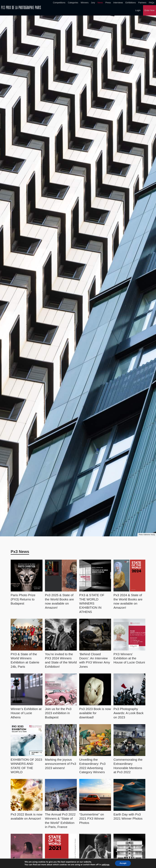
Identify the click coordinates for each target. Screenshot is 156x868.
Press (108, 3)
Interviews (118, 3)
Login (138, 10)
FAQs (152, 3)
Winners (85, 3)
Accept (125, 863)
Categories (73, 3)
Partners (142, 3)
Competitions (59, 3)
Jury (93, 3)
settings (106, 865)
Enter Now (150, 10)
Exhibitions (131, 3)
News (100, 3)
